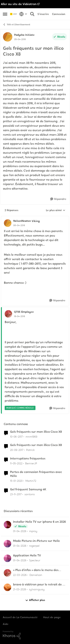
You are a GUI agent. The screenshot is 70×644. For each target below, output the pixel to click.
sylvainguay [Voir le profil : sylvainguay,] (37, 589)
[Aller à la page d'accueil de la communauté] (14, 14)
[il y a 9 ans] (16, 437)
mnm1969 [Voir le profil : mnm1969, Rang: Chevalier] (31, 436)
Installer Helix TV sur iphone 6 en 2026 (39, 522)
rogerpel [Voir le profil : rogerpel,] (34, 546)
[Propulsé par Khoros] (35, 635)
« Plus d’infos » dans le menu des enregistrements (36, 570)
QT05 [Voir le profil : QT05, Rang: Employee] (17, 312)
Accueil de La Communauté (20, 617)
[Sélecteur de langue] (23, 14)
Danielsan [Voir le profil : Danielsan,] (36, 575)
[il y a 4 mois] (20, 531)
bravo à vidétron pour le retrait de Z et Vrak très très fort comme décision (39, 585)
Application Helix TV (27, 555)
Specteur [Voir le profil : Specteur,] (35, 560)
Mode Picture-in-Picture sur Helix (36, 541)
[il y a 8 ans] (17, 450)
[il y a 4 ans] (16, 463)
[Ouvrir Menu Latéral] (5, 14)
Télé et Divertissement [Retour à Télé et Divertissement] (17, 25)
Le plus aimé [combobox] (56, 210)
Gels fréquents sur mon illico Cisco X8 (36, 432)
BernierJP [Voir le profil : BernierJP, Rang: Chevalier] (31, 463)
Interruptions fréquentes (28, 459)
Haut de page (52, 617)
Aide (6, 624)
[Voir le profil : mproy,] (7, 525)
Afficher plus (35, 600)
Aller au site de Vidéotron (19, 4)
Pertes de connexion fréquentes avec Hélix (36, 474)
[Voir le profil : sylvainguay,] (7, 587)
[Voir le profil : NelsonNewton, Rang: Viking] (8, 223)
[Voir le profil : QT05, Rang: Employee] (8, 314)
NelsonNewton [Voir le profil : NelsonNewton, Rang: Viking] (22, 221)
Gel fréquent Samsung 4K (28, 489)
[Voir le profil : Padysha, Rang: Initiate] (8, 37)
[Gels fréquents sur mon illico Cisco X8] (19, 225)
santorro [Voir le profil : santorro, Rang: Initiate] (30, 494)
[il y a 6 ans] (16, 481)
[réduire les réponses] (35, 218)
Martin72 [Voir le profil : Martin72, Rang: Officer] (31, 481)
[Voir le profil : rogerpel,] (7, 544)
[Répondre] (58, 199)
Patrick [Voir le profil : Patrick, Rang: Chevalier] (30, 450)
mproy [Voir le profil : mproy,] (33, 531)
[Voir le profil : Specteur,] (7, 558)
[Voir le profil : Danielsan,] (7, 573)
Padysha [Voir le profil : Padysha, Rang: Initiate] (19, 35)
